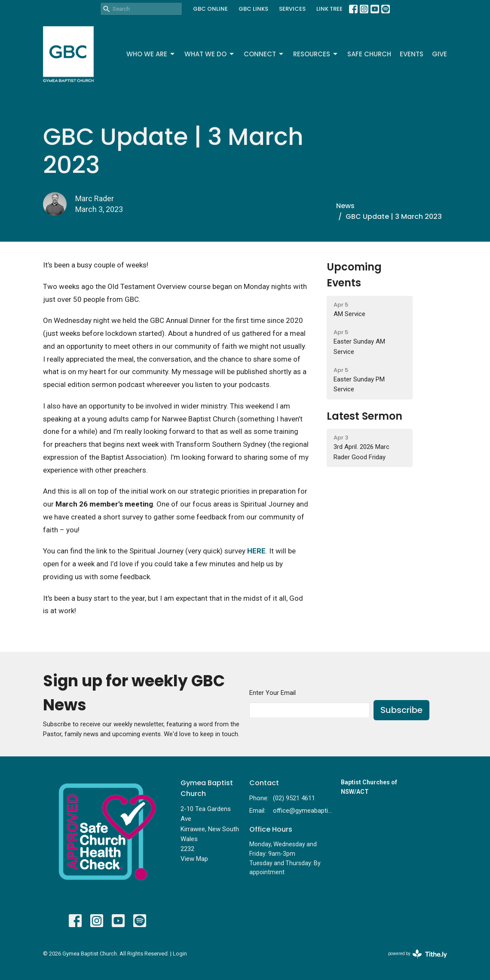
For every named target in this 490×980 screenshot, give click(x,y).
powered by (418, 954)
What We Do (210, 54)
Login (180, 954)
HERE (256, 551)
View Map (194, 859)
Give (439, 54)
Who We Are (151, 54)
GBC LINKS (253, 9)
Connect (264, 54)
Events (412, 54)
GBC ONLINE (210, 9)
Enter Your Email (273, 693)
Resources (316, 54)
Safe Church (369, 54)
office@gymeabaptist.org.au (303, 811)
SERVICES (292, 9)
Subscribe (401, 710)
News (345, 206)
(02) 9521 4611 (294, 798)
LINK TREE (329, 9)
